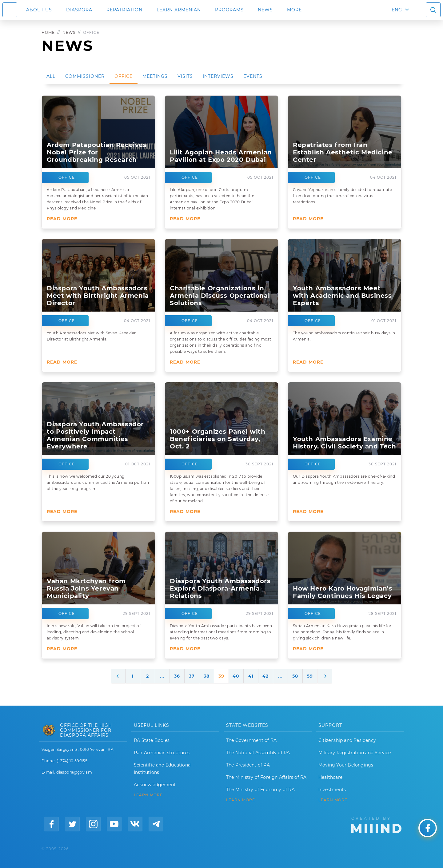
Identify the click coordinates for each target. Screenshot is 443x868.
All (51, 76)
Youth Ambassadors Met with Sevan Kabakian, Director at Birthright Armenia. (92, 336)
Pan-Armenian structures (162, 753)
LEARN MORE (148, 795)
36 (177, 676)
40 (236, 676)
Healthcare (330, 777)
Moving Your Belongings (346, 765)
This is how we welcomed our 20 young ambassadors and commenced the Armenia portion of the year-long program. (98, 482)
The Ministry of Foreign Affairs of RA (266, 777)
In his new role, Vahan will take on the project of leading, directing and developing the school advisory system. (94, 632)
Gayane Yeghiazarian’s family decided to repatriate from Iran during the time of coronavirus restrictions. (342, 196)
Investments (332, 790)
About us (39, 10)
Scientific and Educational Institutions (163, 769)
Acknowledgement (155, 785)
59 (310, 676)
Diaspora (79, 10)
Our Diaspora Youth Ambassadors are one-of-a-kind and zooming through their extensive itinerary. (344, 479)
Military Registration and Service (355, 753)
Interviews (218, 76)
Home (48, 32)
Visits (185, 76)
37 (192, 676)
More (294, 10)
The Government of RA (251, 740)
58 (295, 676)
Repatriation (124, 10)
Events (253, 76)
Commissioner (85, 76)
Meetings (155, 76)
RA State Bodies (152, 740)
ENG (397, 10)
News (265, 10)
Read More (62, 219)
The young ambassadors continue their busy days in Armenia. (344, 336)
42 (265, 676)
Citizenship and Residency (347, 740)
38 (207, 676)
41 (251, 676)
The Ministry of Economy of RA (260, 790)
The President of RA (248, 765)
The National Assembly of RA (258, 753)
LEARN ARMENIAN (179, 10)
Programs (229, 10)
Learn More (333, 800)
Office (124, 76)
